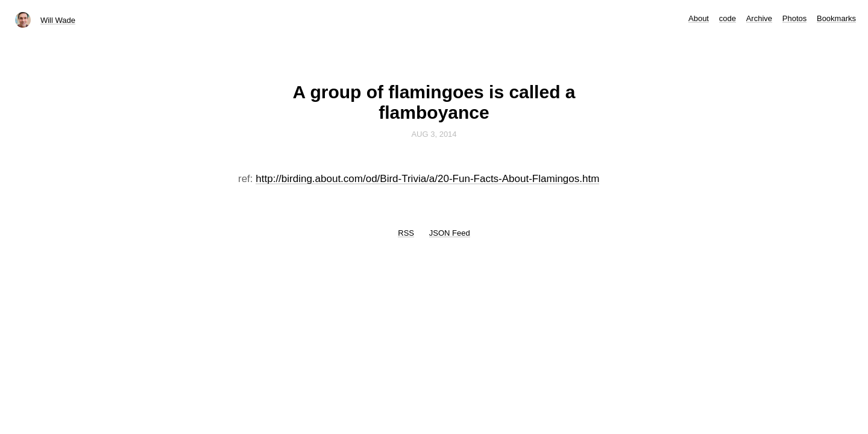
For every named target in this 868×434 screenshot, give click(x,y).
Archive (759, 18)
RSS (406, 233)
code (728, 18)
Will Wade (58, 20)
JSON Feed (450, 233)
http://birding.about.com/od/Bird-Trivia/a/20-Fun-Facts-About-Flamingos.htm (427, 179)
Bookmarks (836, 18)
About (699, 18)
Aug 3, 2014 (434, 134)
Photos (794, 18)
